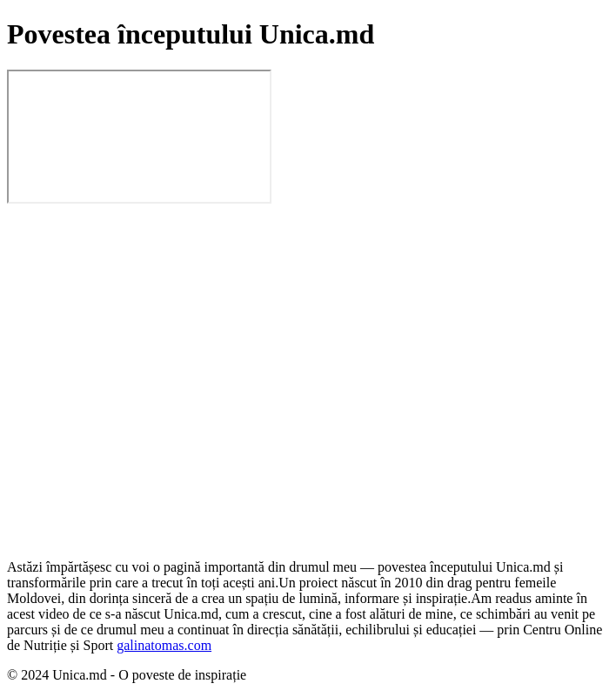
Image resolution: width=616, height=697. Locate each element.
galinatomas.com (164, 645)
